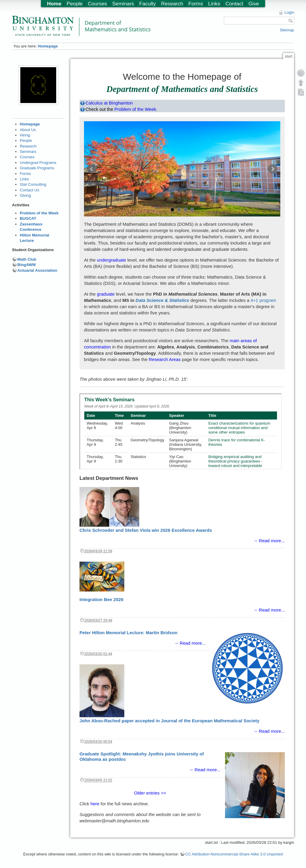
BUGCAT (28, 218)
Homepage (48, 46)
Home (54, 4)
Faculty (148, 4)
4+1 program (263, 300)
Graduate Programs (37, 168)
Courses (27, 157)
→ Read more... (269, 541)
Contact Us (29, 190)
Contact (234, 4)
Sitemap (287, 30)
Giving (25, 195)
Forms (25, 174)
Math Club (27, 259)
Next (273, 169)
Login (289, 12)
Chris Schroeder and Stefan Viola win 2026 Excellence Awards (146, 530)
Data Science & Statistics (162, 300)
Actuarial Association (37, 270)
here (95, 804)
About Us (28, 130)
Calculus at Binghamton (109, 103)
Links (24, 179)
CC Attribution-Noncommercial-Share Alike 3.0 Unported (234, 854)
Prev (92, 169)
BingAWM (26, 265)
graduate (106, 294)
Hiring (25, 135)
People (26, 140)
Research (28, 146)
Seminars (28, 152)
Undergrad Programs (38, 163)
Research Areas (165, 359)
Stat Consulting (33, 184)
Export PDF (301, 92)
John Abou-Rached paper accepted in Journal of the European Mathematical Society (169, 721)
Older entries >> (150, 793)
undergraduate (111, 260)
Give (254, 4)
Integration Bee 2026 (101, 599)
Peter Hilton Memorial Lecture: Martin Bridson (128, 633)
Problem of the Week (39, 213)
